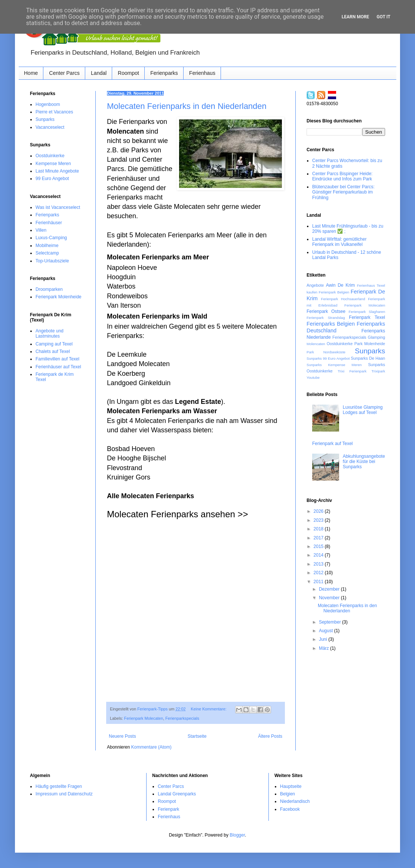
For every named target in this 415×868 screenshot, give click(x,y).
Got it (383, 17)
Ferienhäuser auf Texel (58, 367)
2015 (319, 546)
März (325, 648)
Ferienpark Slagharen (367, 312)
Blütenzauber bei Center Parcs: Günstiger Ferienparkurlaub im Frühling (343, 192)
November (330, 598)
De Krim (346, 285)
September (331, 622)
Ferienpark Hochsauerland (343, 299)
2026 (319, 511)
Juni (324, 639)
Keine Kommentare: (209, 709)
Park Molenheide (370, 344)
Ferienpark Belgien (334, 292)
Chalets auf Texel (53, 351)
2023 (319, 520)
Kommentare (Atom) (151, 747)
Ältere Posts (270, 736)
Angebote (315, 285)
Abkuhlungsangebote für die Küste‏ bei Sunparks (364, 462)
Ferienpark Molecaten (144, 718)
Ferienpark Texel (367, 317)
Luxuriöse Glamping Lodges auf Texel (363, 410)
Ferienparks (164, 73)
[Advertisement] (196, 635)
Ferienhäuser (49, 223)
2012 (319, 573)
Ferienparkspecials (182, 718)
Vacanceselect (50, 127)
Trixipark (378, 371)
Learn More (356, 17)
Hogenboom (48, 104)
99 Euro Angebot (52, 179)
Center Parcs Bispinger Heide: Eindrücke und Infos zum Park (342, 176)
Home (31, 73)
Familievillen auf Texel (57, 359)
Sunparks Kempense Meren (334, 365)
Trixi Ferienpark (352, 371)
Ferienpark (168, 809)
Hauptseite (291, 786)
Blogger (237, 835)
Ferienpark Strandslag (326, 318)
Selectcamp (47, 253)
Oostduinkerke (50, 156)
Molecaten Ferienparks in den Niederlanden (187, 106)
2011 (319, 582)
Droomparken (49, 289)
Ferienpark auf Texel (333, 444)
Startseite (197, 736)
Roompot (128, 73)
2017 (319, 538)
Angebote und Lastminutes (50, 334)
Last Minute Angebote (57, 171)
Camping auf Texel (54, 344)
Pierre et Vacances (54, 112)
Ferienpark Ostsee (326, 311)
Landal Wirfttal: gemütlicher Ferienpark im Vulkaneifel (339, 242)
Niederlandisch (295, 801)
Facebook (290, 809)
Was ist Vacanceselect (58, 207)
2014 (319, 555)
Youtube (313, 377)
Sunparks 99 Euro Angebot (328, 358)
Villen (41, 230)
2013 (319, 564)
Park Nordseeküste (326, 352)
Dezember (330, 589)
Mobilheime (47, 246)
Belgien (288, 794)
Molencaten (316, 344)
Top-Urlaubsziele (52, 261)
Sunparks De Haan (368, 358)
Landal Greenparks (177, 794)
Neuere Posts (122, 736)
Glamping (376, 337)
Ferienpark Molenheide (59, 297)
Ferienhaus (202, 73)
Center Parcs (64, 73)
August (327, 631)
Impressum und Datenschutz (64, 794)
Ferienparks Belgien (331, 324)
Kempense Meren (53, 164)
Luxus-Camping (51, 238)
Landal (99, 73)
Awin (331, 285)
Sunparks (45, 119)
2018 (319, 529)
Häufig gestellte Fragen (59, 786)
